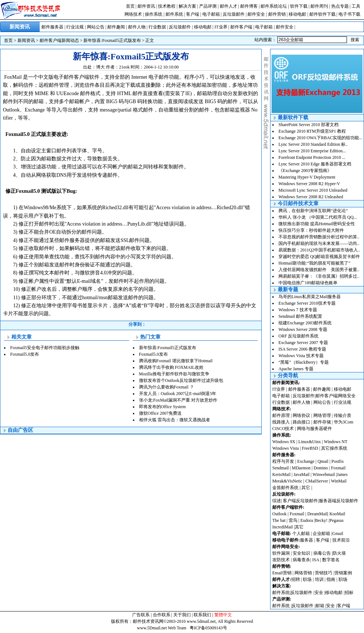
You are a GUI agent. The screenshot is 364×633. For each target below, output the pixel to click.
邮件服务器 (52, 27)
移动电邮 (297, 14)
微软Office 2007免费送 (160, 413)
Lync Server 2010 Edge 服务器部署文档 (315, 164)
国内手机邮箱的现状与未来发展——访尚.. (319, 243)
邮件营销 (277, 14)
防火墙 (339, 553)
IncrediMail (283, 527)
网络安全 (347, 396)
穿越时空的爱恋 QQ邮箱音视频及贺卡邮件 (319, 257)
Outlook (279, 514)
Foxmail (338, 468)
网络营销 (303, 573)
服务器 (306, 540)
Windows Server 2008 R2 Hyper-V (309, 184)
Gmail (338, 534)
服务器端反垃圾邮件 (339, 501)
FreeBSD (310, 448)
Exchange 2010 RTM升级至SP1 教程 (312, 131)
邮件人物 (137, 27)
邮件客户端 (241, 27)
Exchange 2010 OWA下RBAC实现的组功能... (320, 138)
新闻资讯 (26, 40)
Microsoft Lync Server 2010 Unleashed (313, 190)
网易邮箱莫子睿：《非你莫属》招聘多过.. (319, 276)
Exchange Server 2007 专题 (303, 343)
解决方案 (187, 6)
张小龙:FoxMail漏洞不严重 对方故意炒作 (178, 400)
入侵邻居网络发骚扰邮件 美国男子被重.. (319, 270)
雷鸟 (293, 520)
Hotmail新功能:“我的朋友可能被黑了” (314, 263)
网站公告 (96, 27)
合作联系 (162, 615)
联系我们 (202, 615)
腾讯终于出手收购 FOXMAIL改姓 (171, 367)
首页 (130, 6)
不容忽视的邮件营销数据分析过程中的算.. (319, 237)
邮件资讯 (146, 6)
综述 (277, 501)
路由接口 (301, 422)
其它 (306, 488)
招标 (349, 593)
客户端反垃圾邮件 (300, 501)
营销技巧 (324, 573)
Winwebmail (324, 474)
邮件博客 (249, 6)
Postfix (338, 461)
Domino (321, 468)
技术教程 (167, 6)
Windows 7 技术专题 (298, 310)
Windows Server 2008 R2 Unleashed (311, 197)
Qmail (323, 461)
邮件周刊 (319, 6)
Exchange (306, 461)
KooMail (337, 514)
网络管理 (322, 415)
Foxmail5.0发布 (25, 354)
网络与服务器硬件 (314, 429)
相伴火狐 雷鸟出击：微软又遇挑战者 (175, 420)
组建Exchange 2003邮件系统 (305, 323)
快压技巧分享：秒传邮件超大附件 (311, 230)
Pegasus (337, 520)
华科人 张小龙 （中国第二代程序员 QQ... (318, 217)
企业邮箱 (321, 534)
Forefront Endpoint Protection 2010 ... (312, 157)
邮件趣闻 (116, 27)
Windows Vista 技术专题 (301, 356)
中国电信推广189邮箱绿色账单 (308, 283)
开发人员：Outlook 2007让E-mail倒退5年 (178, 394)
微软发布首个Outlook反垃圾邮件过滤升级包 (181, 380)
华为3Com (343, 422)
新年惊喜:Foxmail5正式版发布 (112, 40)
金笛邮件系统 (285, 488)
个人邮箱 (301, 534)
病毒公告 (322, 553)
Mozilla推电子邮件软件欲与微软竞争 (174, 374)
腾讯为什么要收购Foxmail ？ (167, 387)
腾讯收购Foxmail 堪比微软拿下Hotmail (176, 361)
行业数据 (157, 27)
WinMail (339, 481)
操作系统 (154, 14)
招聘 (296, 579)
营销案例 (343, 573)
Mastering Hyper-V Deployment (307, 177)
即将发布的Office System (163, 407)
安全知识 (301, 553)
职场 (307, 579)
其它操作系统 (334, 448)
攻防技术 (281, 560)
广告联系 (141, 615)
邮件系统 (174, 14)
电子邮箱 (211, 14)
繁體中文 (223, 615)
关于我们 (182, 615)
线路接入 (281, 422)
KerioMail (281, 474)
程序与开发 (283, 461)
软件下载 (299, 6)
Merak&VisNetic (287, 481)
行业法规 (75, 27)
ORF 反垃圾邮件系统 (298, 336)
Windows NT (336, 442)
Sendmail (280, 468)
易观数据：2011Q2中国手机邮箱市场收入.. (319, 250)
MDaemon (301, 468)
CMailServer (317, 481)
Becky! (322, 520)
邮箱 (320, 606)
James (342, 474)
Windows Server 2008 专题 (303, 329)
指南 (331, 579)
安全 (319, 593)
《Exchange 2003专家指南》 (305, 171)
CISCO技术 (283, 429)
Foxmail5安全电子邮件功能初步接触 (45, 348)
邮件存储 (322, 422)
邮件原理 (281, 415)
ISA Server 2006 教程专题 (302, 349)
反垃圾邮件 (234, 14)
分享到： (137, 324)
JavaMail (301, 474)
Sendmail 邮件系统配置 (300, 316)
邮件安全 (256, 14)
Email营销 (282, 573)
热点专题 (340, 6)
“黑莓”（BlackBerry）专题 (304, 362)
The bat (279, 520)
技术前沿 (341, 540)
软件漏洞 (281, 553)
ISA (316, 560)
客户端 (193, 14)
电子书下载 (349, 14)
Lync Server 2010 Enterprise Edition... (312, 151)
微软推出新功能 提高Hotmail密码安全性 (317, 224)
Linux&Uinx (310, 442)
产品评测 (208, 6)
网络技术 (133, 14)
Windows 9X (284, 442)
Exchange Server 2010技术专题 (307, 303)
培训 (319, 579)
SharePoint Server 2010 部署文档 (308, 125)
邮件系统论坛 (274, 6)
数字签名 (331, 560)
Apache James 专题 (296, 369)
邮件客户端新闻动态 (59, 40)
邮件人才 (229, 6)
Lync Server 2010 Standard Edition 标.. (313, 144)
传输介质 (343, 415)
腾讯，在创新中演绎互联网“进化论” (313, 211)
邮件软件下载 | (324, 14)
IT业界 (221, 27)
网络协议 (301, 415)
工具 (356, 6)
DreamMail (317, 514)
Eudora (307, 520)
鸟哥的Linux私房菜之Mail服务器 (310, 297)
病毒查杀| (302, 560)
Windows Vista (286, 448)
